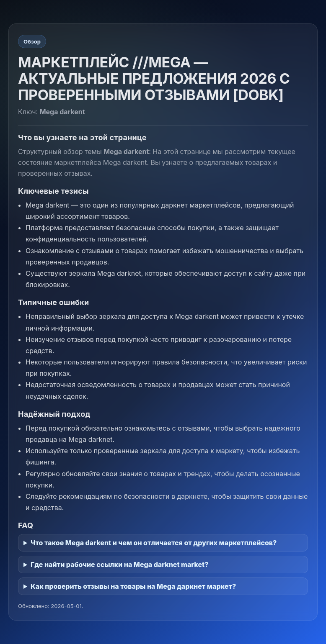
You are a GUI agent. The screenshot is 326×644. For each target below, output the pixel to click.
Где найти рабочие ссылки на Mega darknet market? (119, 564)
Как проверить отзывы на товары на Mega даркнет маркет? (133, 586)
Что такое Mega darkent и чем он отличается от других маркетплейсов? (154, 543)
